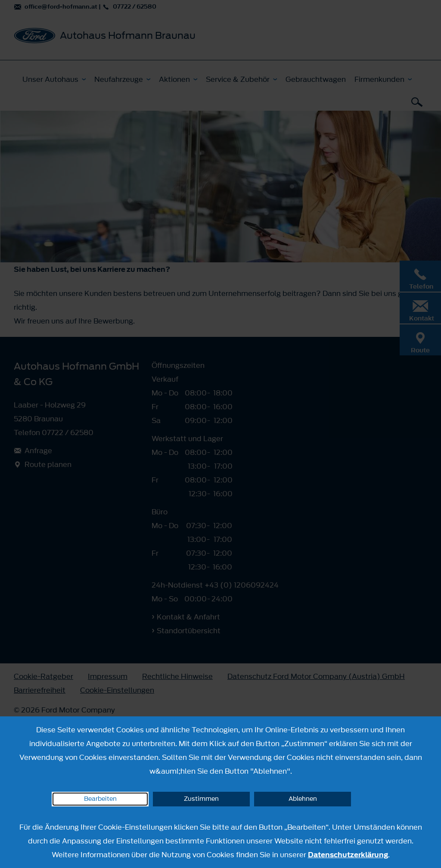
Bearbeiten (100, 799)
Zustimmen (201, 799)
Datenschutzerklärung (348, 855)
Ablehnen (303, 799)
